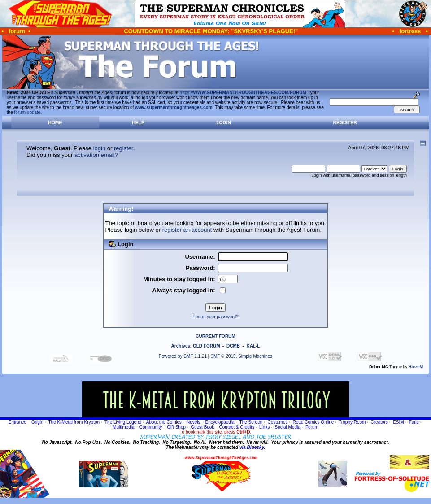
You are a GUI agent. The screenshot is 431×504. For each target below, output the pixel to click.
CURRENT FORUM (215, 336)
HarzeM (416, 367)
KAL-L (253, 346)
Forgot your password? (215, 317)
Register (345, 123)
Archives (181, 346)
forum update (28, 112)
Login (224, 123)
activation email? (96, 155)
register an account (187, 230)
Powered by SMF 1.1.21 (183, 356)
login (99, 148)
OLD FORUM (207, 346)
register (124, 148)
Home (55, 123)
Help (138, 123)
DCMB (233, 346)
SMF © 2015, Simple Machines (241, 356)
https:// (243, 93)
